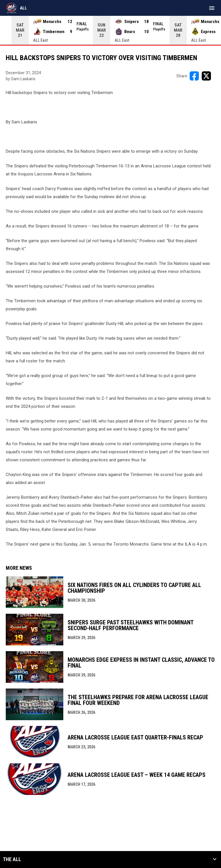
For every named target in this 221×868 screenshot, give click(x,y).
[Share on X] (206, 76)
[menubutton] (212, 8)
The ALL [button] (12, 859)
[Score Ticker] (110, 30)
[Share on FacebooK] (194, 76)
